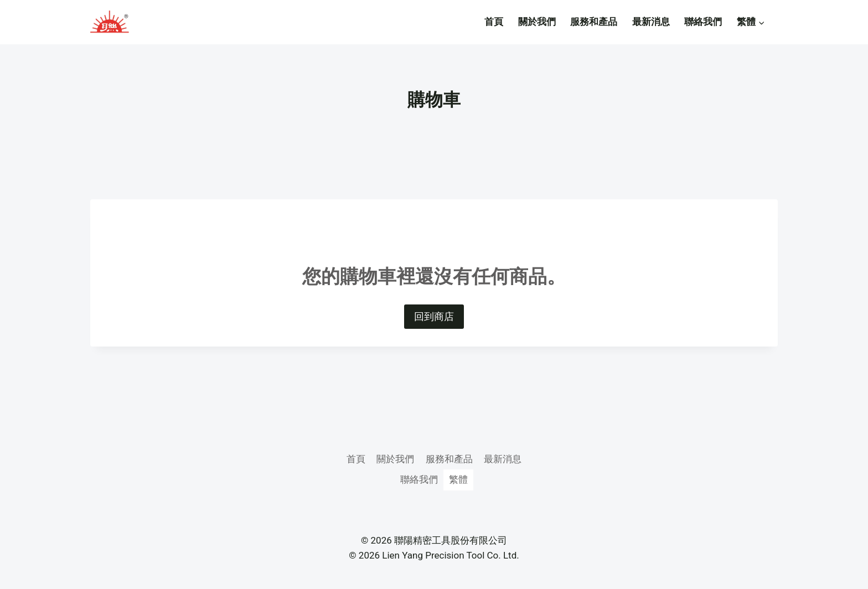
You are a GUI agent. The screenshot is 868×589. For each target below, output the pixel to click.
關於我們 (537, 22)
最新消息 (651, 22)
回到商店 (434, 316)
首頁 (494, 22)
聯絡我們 (703, 22)
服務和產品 (594, 22)
